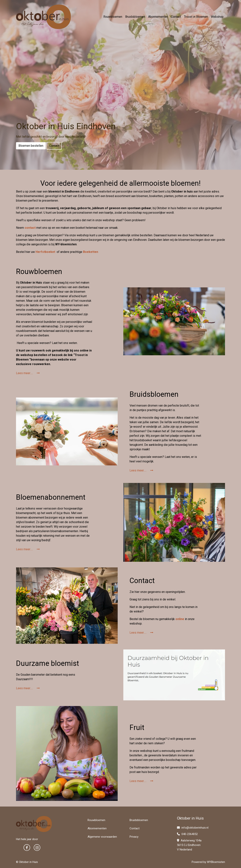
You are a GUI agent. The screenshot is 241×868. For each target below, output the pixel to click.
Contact (176, 17)
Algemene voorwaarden (102, 837)
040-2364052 (187, 834)
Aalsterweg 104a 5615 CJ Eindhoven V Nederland (189, 845)
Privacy (134, 837)
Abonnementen (158, 17)
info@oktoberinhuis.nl (193, 828)
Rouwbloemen (113, 17)
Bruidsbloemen (135, 17)
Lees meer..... (28, 373)
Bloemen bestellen (31, 146)
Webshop (217, 17)
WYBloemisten (216, 862)
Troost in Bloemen (196, 17)
